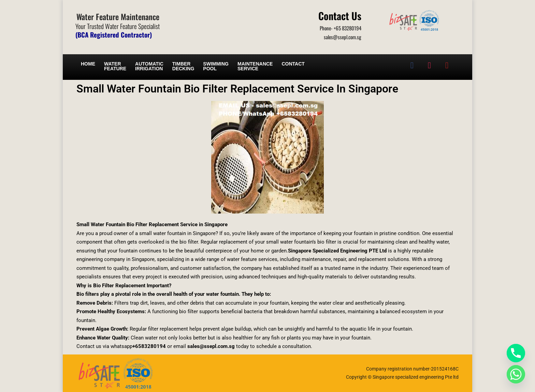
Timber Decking (183, 66)
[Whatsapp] (516, 374)
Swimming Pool (216, 66)
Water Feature (115, 66)
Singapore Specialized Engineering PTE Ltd (337, 251)
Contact (293, 64)
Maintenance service (255, 66)
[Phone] (516, 353)
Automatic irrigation (149, 66)
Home (88, 64)
